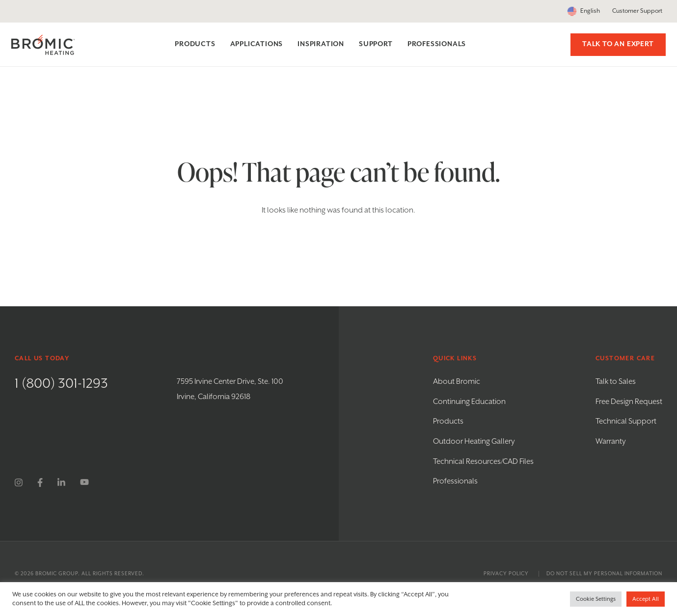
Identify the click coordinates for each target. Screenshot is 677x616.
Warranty (611, 442)
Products (448, 421)
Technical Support (626, 421)
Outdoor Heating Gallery (474, 442)
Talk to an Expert (615, 44)
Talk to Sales (616, 382)
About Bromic (457, 382)
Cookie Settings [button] (596, 599)
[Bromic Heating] (47, 45)
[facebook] (40, 482)
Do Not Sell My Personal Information (604, 574)
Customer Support (637, 11)
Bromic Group (57, 574)
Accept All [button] (646, 599)
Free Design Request (629, 402)
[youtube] (84, 482)
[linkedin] (61, 482)
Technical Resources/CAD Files (483, 462)
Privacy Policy (506, 574)
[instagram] (19, 482)
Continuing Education (469, 402)
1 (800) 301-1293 (61, 384)
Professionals (455, 481)
